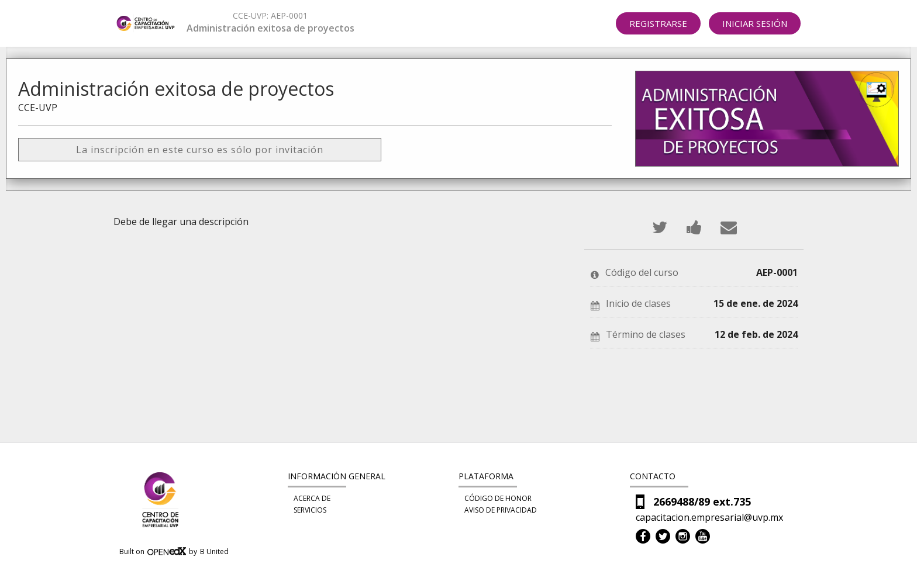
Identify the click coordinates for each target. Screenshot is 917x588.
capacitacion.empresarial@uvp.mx (709, 518)
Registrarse (658, 23)
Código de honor (498, 498)
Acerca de (312, 498)
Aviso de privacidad (501, 510)
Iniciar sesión (755, 23)
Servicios (310, 510)
